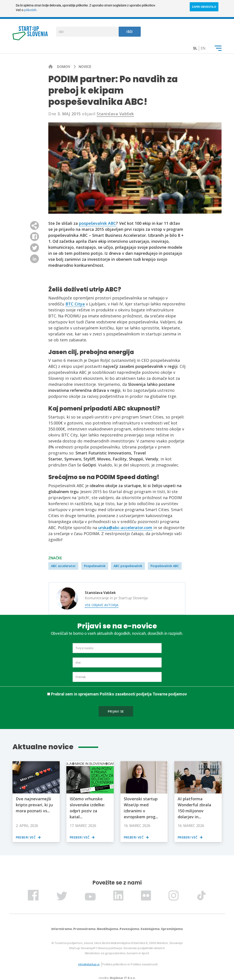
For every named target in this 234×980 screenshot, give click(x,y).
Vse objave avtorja (102, 605)
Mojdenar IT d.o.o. (123, 978)
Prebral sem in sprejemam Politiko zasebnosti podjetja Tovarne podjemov (119, 694)
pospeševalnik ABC (98, 223)
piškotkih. (31, 10)
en (203, 48)
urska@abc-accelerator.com (125, 528)
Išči (130, 32)
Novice (85, 67)
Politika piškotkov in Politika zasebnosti (130, 964)
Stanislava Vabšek (115, 114)
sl (195, 48)
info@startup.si (89, 964)
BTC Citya (75, 304)
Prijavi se (116, 711)
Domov (64, 67)
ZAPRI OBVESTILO (204, 7)
